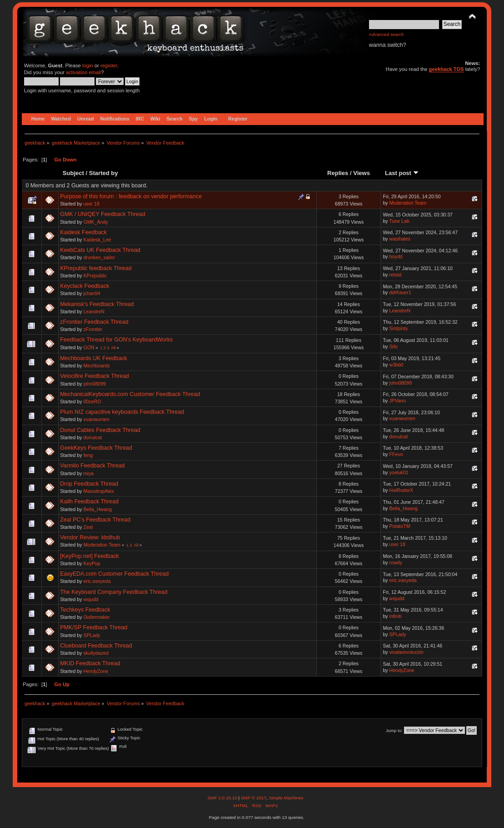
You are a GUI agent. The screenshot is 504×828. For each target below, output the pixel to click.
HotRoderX (401, 490)
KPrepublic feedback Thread (96, 268)
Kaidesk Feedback (83, 232)
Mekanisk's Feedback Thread (97, 304)
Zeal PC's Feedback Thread (95, 520)
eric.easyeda (97, 581)
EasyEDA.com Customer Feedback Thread (114, 574)
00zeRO (92, 401)
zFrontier (93, 329)
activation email (83, 72)
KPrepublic (95, 276)
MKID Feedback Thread (90, 663)
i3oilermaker (96, 617)
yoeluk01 (399, 472)
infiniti (396, 616)
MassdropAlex (98, 491)
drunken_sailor (99, 257)
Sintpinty (399, 328)
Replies (338, 173)
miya (88, 473)
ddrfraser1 (400, 292)
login (88, 65)
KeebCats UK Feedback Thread (100, 250)
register (109, 65)
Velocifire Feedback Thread (95, 376)
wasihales (400, 239)
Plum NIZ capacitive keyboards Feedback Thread (122, 412)
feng (88, 455)
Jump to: (394, 730)
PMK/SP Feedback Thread (94, 627)
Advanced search (387, 34)
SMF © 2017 (254, 798)
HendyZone (96, 671)
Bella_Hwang (97, 509)
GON (89, 347)
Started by (104, 173)
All (113, 348)
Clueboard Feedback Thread (96, 646)
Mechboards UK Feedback (94, 358)
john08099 (95, 384)
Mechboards (96, 366)
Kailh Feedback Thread (89, 502)
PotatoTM (400, 526)
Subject (73, 173)
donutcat (92, 437)
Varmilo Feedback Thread (92, 466)
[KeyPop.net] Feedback (90, 556)
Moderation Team (408, 203)
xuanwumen (96, 419)
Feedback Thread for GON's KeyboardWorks (116, 340)
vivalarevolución (407, 652)
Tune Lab (399, 221)
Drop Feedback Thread (89, 484)
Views (362, 173)
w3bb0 (397, 365)
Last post (402, 173)
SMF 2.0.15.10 (223, 798)
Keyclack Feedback (85, 286)
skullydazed (96, 653)
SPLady (92, 635)
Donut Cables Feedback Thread (100, 430)
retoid (396, 275)
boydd (396, 256)
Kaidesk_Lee (97, 240)
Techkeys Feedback (85, 610)
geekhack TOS (447, 69)
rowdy (396, 562)
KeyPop (92, 563)
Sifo (394, 346)
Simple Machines (286, 798)
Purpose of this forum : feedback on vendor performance (131, 196)
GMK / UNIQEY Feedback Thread (102, 214)
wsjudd (91, 599)
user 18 (91, 204)
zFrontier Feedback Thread (94, 322)
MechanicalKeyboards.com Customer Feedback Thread (130, 394)
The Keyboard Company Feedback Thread (114, 592)
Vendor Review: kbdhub (90, 537)
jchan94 (92, 293)
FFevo (396, 454)
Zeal (88, 527)
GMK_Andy (95, 222)
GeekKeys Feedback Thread (96, 448)
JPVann (398, 401)
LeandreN (94, 311)
